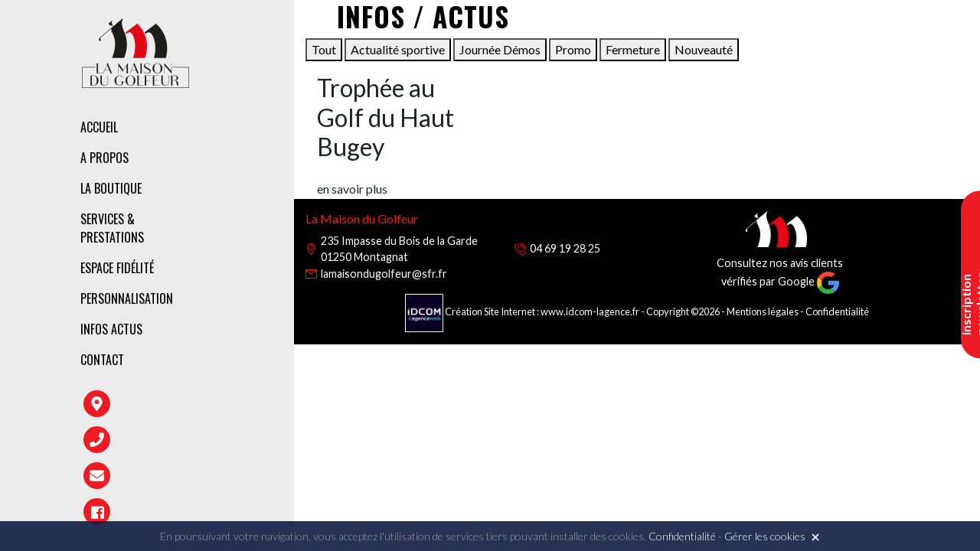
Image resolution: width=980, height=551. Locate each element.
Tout (324, 49)
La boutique (111, 188)
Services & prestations (112, 228)
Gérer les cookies (765, 536)
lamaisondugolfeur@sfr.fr (384, 274)
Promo (573, 49)
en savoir (352, 189)
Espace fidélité (117, 268)
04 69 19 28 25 (565, 248)
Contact (102, 360)
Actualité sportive (398, 49)
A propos (105, 158)
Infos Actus (111, 329)
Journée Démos (500, 49)
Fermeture (633, 49)
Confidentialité (837, 311)
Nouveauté (704, 49)
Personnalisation (127, 298)
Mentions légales (763, 311)
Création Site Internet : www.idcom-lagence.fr (523, 311)
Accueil (99, 127)
